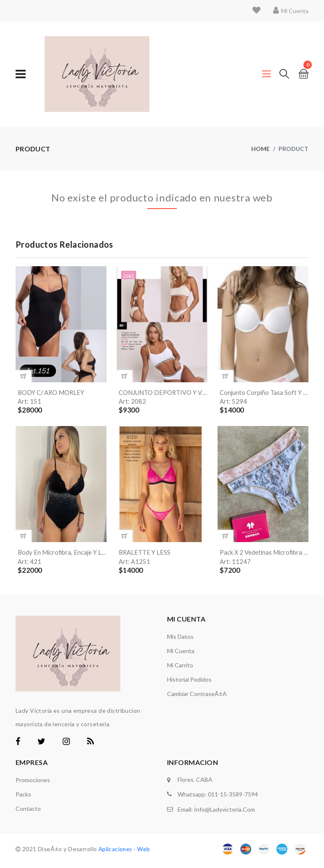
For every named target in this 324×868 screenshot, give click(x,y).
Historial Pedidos (189, 683)
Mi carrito (180, 669)
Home (260, 149)
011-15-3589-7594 (233, 797)
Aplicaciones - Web (125, 853)
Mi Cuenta (181, 655)
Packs (23, 798)
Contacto (28, 812)
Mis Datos (180, 640)
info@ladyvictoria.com (224, 811)
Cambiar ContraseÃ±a (197, 697)
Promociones (33, 784)
